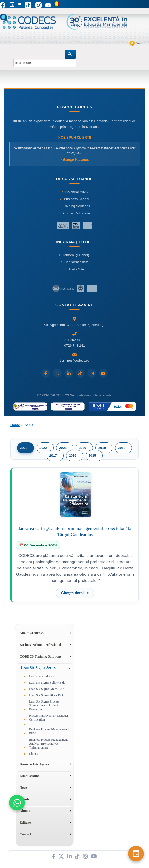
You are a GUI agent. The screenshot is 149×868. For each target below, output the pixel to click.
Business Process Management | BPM (49, 731)
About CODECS (32, 633)
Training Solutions (75, 206)
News (24, 787)
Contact (140, 43)
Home (15, 425)
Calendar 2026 (74, 192)
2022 (43, 448)
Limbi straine (29, 776)
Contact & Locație (74, 213)
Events (25, 799)
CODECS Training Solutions (41, 656)
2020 (82, 448)
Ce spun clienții (74, 137)
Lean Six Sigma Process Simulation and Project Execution (44, 705)
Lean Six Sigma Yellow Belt (47, 683)
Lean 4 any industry (42, 676)
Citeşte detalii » (75, 593)
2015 (92, 456)
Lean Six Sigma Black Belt (46, 695)
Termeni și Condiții (74, 255)
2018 (122, 448)
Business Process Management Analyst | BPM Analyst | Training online (48, 744)
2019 (102, 448)
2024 (24, 448)
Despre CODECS (75, 107)
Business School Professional (40, 645)
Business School (74, 199)
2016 (73, 456)
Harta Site (75, 269)
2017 (53, 456)
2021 (63, 448)
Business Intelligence (35, 764)
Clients (33, 754)
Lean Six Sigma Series (38, 668)
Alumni (25, 811)
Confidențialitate (74, 262)
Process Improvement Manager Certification (49, 718)
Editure (25, 822)
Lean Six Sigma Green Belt (46, 689)
